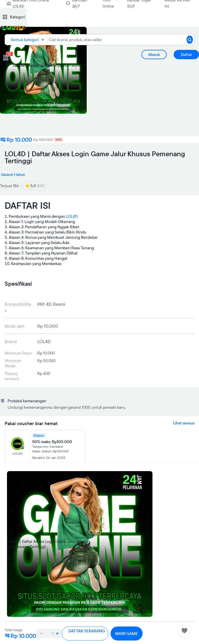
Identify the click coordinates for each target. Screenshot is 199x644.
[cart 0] (6, 58)
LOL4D (72, 216)
